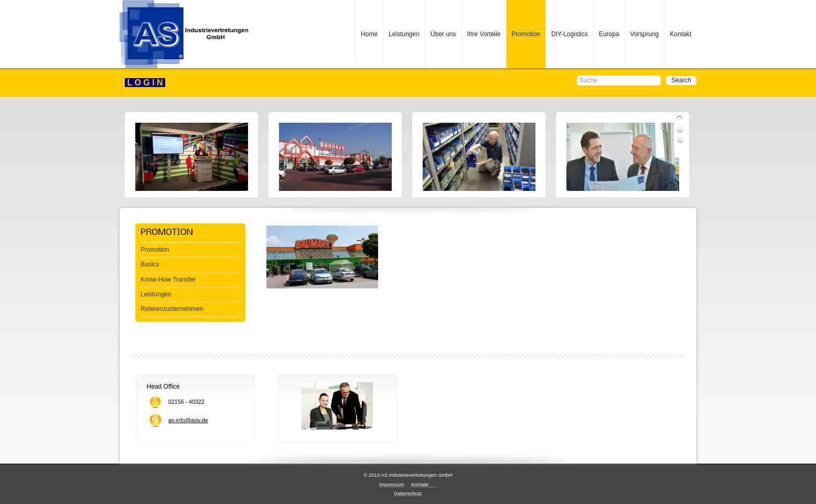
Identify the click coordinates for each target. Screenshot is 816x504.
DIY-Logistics (570, 34)
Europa (609, 34)
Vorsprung (645, 34)
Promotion (526, 34)
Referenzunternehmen (172, 309)
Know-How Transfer (168, 280)
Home (369, 34)
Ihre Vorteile (484, 34)
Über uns (443, 34)
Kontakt (680, 34)
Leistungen (404, 34)
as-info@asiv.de (188, 420)
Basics (150, 264)
